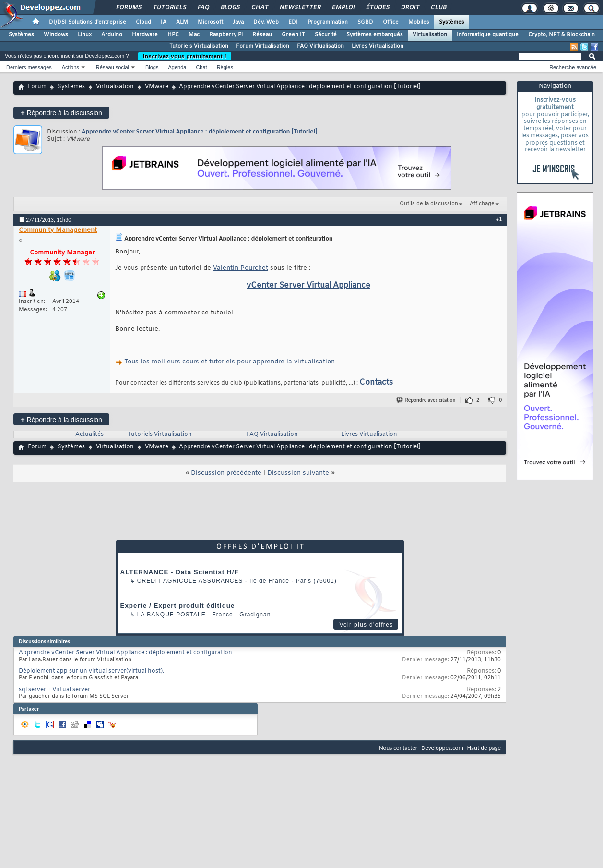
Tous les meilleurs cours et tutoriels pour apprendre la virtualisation (230, 362)
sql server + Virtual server (54, 690)
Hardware (145, 35)
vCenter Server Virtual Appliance (308, 285)
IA (164, 22)
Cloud (143, 22)
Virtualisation (430, 35)
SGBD (365, 22)
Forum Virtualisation (263, 46)
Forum (37, 87)
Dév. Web (266, 22)
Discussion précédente (226, 473)
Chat (259, 8)
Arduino (112, 35)
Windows (56, 35)
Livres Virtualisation (378, 46)
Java (238, 22)
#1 (499, 219)
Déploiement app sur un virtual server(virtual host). (91, 671)
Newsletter (300, 8)
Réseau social (112, 67)
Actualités (89, 434)
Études (377, 8)
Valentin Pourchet (241, 268)
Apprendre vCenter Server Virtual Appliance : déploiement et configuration (125, 653)
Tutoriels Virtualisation (199, 46)
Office (391, 22)
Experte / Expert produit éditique (178, 606)
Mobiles (419, 22)
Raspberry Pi (226, 35)
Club (438, 8)
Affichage (482, 204)
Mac (194, 35)
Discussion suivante (298, 473)
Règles (225, 67)
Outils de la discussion (429, 204)
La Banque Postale (171, 615)
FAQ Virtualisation (320, 46)
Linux (85, 35)
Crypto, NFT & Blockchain (562, 35)
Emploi (343, 8)
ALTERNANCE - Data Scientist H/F (180, 572)
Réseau (262, 35)
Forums (128, 8)
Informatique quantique (488, 35)
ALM (182, 22)
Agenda (177, 67)
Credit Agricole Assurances (190, 581)
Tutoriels (169, 8)
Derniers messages (29, 67)
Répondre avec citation (426, 400)
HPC (173, 35)
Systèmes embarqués (375, 35)
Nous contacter (398, 748)
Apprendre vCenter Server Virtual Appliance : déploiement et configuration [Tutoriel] (200, 131)
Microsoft (210, 22)
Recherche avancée (573, 67)
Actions (71, 67)
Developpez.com (442, 748)
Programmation (328, 22)
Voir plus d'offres (366, 625)
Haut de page (484, 748)
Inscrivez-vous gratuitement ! (185, 56)
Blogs (230, 8)
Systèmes (452, 22)
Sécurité (326, 35)
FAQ (203, 8)
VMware (157, 87)
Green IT (293, 35)
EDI (293, 22)
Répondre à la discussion (61, 113)
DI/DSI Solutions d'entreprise (88, 22)
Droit (410, 8)
